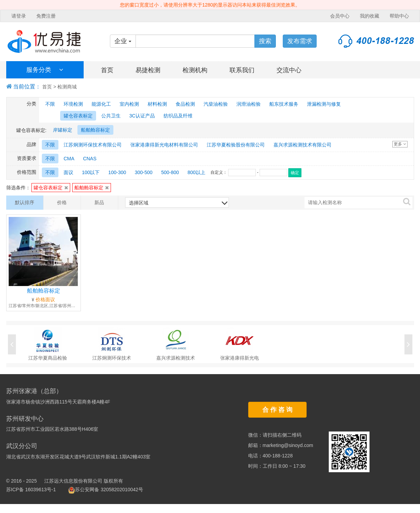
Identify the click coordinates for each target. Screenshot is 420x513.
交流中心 (289, 70)
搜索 (265, 41)
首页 (107, 70)
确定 (295, 173)
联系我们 (242, 70)
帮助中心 (399, 16)
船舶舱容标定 (92, 188)
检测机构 (195, 70)
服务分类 (45, 70)
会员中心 (340, 16)
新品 (99, 202)
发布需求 (300, 41)
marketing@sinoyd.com (288, 445)
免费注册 (46, 16)
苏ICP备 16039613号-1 (31, 490)
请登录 (19, 16)
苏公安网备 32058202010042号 (106, 490)
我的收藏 (370, 16)
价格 (62, 202)
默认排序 (25, 202)
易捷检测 (148, 70)
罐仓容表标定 (51, 188)
